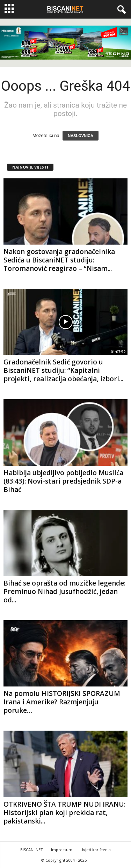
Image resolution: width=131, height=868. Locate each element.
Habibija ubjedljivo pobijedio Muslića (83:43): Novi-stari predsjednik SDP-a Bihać (63, 481)
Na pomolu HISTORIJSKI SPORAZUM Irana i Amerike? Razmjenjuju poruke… (62, 702)
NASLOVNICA (81, 136)
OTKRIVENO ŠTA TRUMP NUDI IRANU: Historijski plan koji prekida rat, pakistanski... (64, 813)
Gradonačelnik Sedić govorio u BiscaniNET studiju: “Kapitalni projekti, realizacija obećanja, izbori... (63, 370)
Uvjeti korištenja (96, 850)
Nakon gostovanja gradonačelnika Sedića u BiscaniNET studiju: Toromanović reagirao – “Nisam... (59, 260)
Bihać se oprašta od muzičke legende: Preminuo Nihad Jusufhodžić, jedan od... (64, 592)
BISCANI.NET (32, 850)
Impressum (62, 850)
